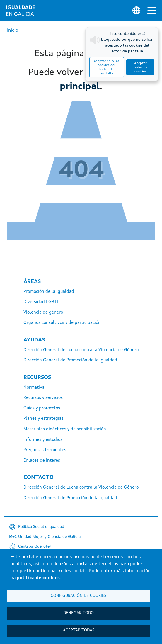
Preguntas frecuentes (45, 450)
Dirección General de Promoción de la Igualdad (70, 360)
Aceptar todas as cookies (140, 67)
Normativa (34, 388)
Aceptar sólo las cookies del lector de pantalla (106, 67)
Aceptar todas (79, 630)
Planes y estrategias (44, 419)
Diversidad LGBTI (41, 302)
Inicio (13, 30)
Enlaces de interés (42, 461)
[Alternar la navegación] (152, 11)
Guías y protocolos (42, 408)
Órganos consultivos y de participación (62, 323)
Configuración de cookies (79, 596)
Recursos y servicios (43, 398)
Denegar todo (79, 613)
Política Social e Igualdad (41, 527)
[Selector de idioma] (136, 10)
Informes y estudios (43, 440)
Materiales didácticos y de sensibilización (65, 429)
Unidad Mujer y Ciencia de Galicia (49, 537)
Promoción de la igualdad (49, 292)
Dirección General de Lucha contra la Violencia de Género (81, 350)
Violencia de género (43, 313)
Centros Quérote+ (35, 546)
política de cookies (38, 578)
